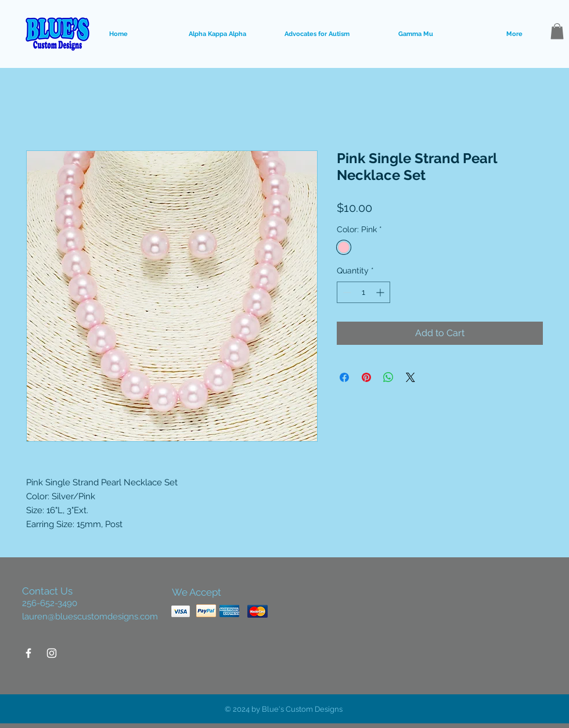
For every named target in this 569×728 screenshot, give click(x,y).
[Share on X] (410, 377)
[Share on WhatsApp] (388, 377)
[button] (557, 31)
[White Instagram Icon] (52, 653)
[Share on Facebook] (344, 377)
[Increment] (381, 292)
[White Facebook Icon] (28, 653)
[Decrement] (346, 292)
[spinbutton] (363, 292)
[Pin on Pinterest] (366, 377)
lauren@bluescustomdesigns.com (90, 617)
